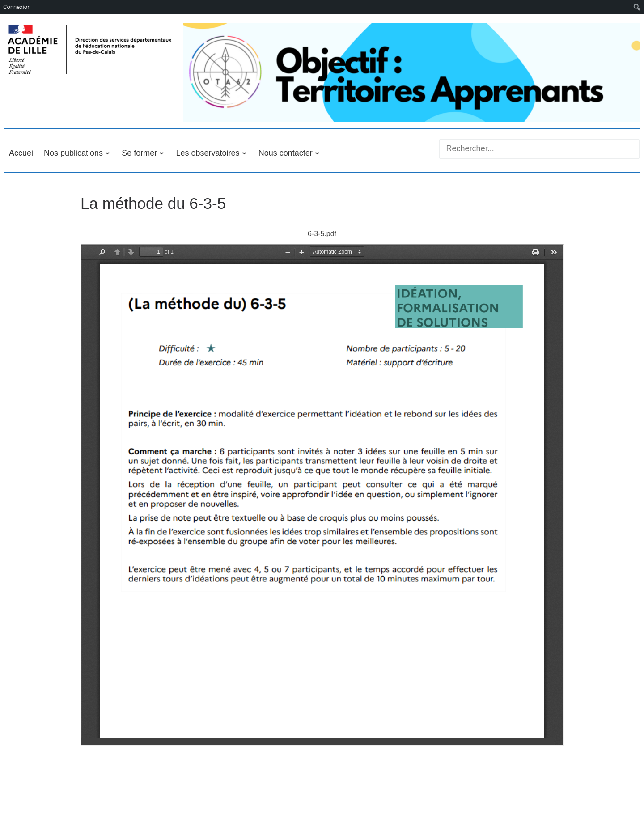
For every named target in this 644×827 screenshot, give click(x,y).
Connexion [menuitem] (17, 7)
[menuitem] (637, 7)
